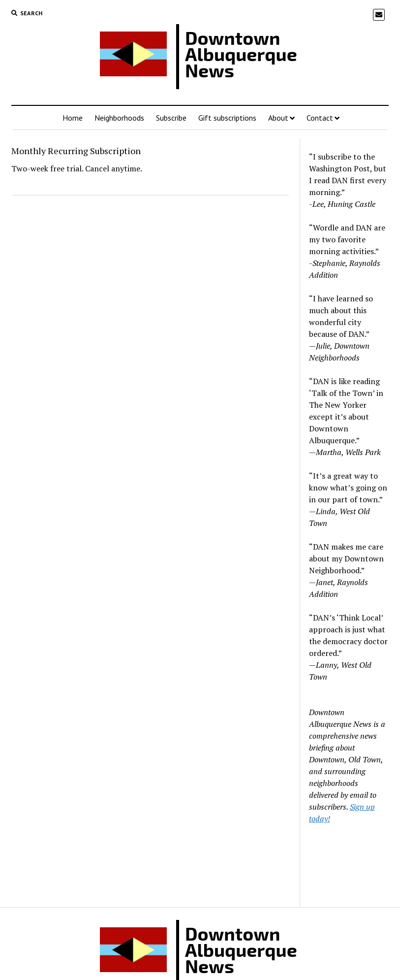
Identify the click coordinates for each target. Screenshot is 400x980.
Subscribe (171, 118)
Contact (320, 118)
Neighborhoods (119, 118)
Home (73, 118)
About (278, 118)
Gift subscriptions (227, 118)
